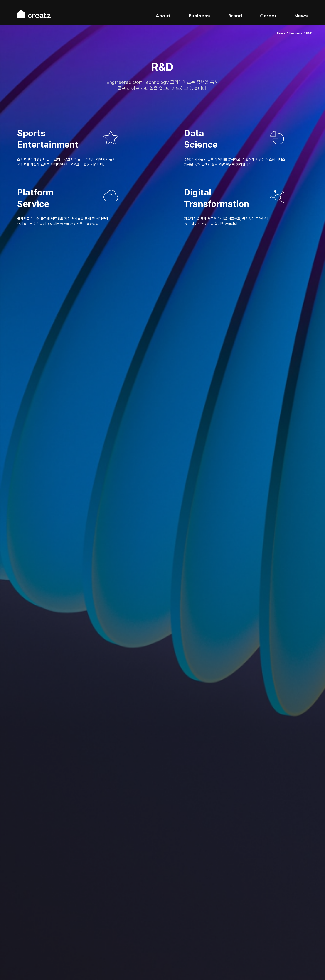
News (301, 16)
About (163, 16)
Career (268, 16)
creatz (34, 14)
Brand (235, 16)
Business (199, 16)
